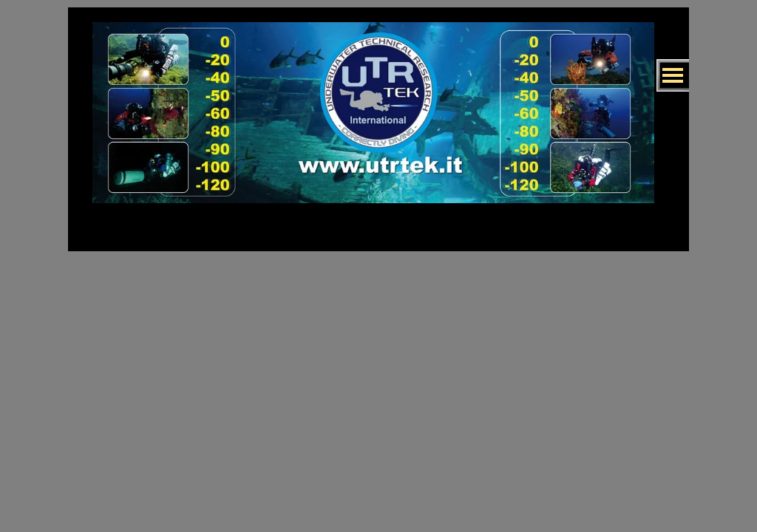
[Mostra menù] (673, 75)
